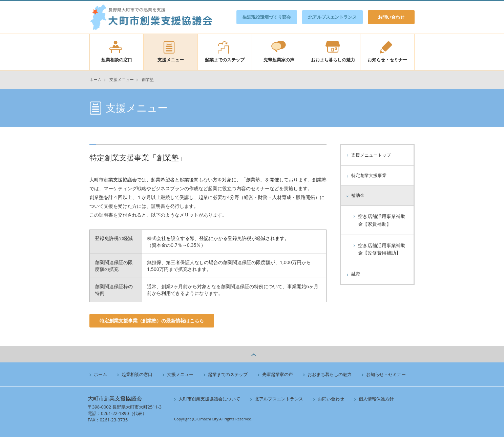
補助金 (358, 196)
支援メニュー (171, 60)
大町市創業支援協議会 (151, 17)
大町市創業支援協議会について (207, 399)
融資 (356, 274)
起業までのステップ (225, 60)
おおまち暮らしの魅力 (333, 60)
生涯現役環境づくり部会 (267, 17)
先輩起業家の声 (279, 60)
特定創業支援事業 (370, 176)
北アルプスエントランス (332, 17)
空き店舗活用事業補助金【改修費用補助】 (382, 249)
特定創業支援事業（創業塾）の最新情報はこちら (152, 321)
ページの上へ (252, 354)
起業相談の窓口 (117, 60)
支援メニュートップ (373, 155)
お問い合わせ (391, 17)
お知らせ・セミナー (387, 60)
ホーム (96, 80)
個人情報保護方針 (374, 399)
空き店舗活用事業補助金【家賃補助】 (382, 220)
